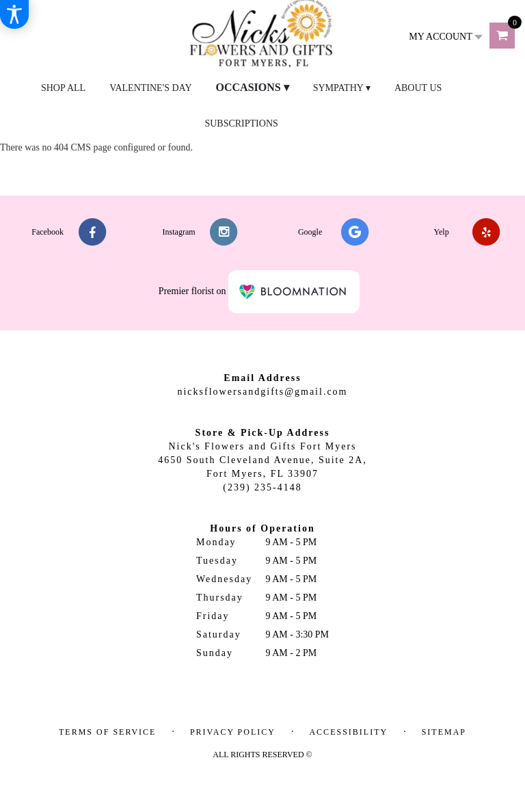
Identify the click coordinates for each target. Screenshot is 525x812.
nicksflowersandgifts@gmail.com (262, 392)
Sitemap (444, 732)
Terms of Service (107, 732)
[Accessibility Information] (14, 14)
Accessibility (348, 732)
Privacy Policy (233, 732)
